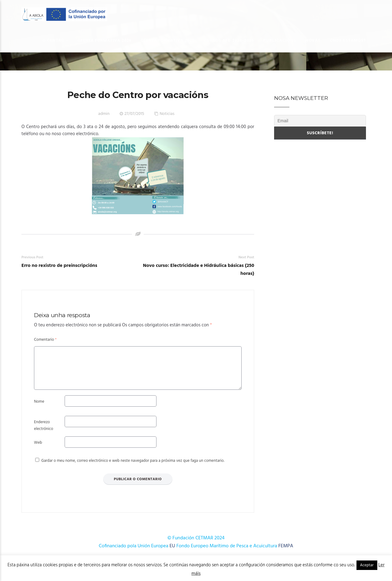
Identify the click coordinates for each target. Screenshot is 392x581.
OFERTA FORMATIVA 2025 (168, 40)
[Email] (320, 121)
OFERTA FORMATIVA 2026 (104, 40)
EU (172, 553)
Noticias (167, 114)
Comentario (45, 340)
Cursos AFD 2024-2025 (229, 40)
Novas (313, 40)
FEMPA (286, 553)
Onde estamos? (348, 40)
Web (38, 450)
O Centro (53, 40)
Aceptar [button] (367, 565)
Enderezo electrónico (44, 433)
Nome (39, 409)
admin (104, 114)
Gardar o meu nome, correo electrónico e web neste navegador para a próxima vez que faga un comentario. (133, 468)
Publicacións (280, 40)
